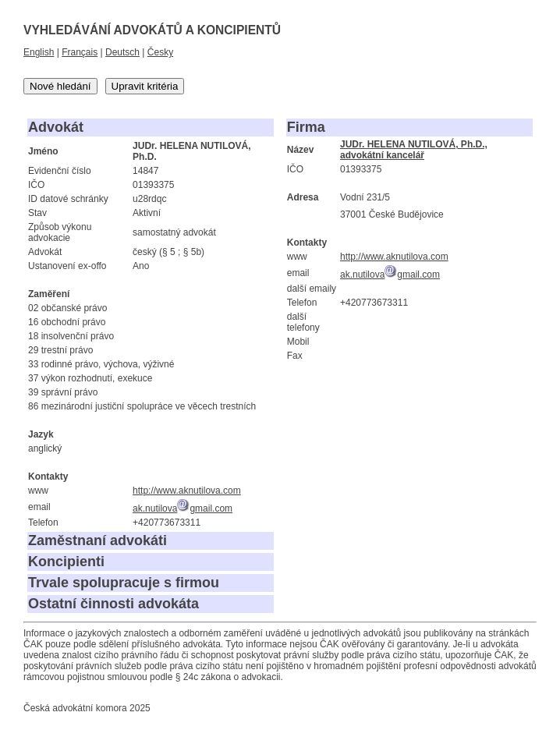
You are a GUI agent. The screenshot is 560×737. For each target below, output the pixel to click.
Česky (160, 52)
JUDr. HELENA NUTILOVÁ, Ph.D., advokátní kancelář (414, 150)
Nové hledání (60, 86)
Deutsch (122, 52)
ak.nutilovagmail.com (183, 508)
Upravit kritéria (145, 86)
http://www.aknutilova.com (187, 491)
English (39, 52)
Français (80, 52)
